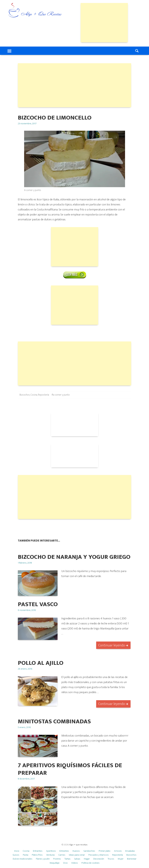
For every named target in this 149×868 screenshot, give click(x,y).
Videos (75, 863)
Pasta (26, 855)
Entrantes (38, 851)
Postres (57, 859)
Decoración (99, 859)
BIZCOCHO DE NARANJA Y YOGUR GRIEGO (74, 557)
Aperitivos (51, 851)
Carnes (62, 855)
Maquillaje (55, 863)
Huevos (76, 851)
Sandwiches (89, 851)
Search (137, 51)
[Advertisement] (104, 23)
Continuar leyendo (112, 645)
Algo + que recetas (78, 845)
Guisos (16, 855)
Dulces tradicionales (23, 859)
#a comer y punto (61, 395)
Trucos (111, 859)
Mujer (121, 859)
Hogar (87, 859)
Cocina (34, 395)
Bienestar (132, 859)
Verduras (51, 855)
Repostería (44, 395)
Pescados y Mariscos (99, 855)
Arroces (118, 851)
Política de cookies (91, 863)
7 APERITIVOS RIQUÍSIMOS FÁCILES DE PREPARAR (70, 769)
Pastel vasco (38, 604)
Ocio (65, 863)
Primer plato (105, 851)
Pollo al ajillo (41, 663)
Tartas (67, 859)
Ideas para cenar (77, 855)
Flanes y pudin (43, 859)
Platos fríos (37, 855)
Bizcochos (25, 395)
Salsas (77, 859)
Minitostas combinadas (54, 721)
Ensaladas (130, 851)
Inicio (17, 851)
